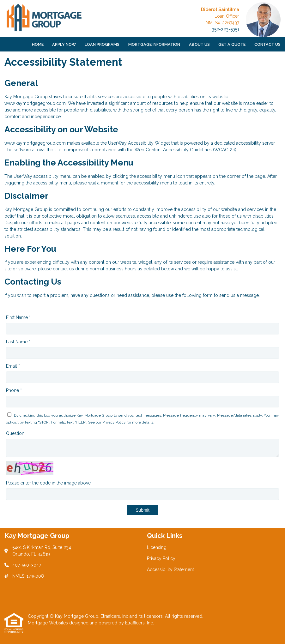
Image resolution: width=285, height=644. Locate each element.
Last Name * (18, 342)
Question (15, 433)
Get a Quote (232, 44)
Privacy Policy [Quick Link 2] (161, 558)
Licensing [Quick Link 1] (157, 547)
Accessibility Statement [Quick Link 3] (170, 569)
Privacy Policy (114, 422)
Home (38, 44)
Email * (13, 366)
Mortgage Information (154, 44)
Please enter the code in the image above (48, 483)
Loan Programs (102, 44)
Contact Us (267, 44)
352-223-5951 (225, 29)
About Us (199, 44)
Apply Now (64, 44)
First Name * (18, 317)
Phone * (14, 390)
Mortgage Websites (49, 623)
